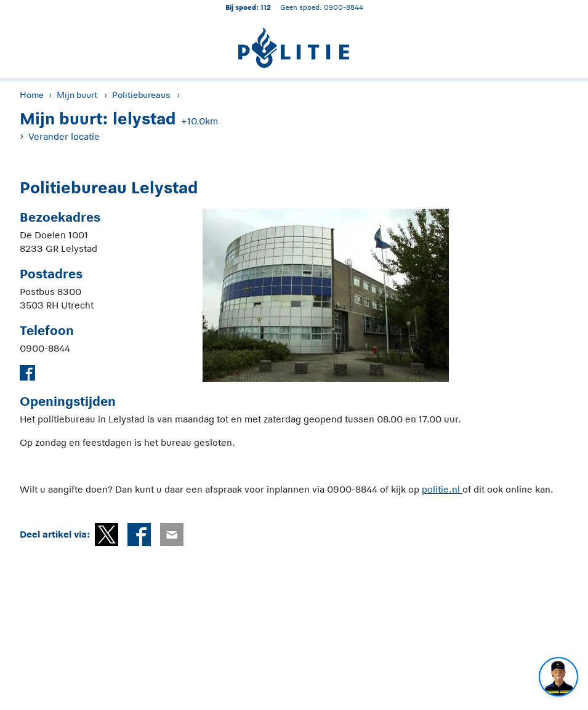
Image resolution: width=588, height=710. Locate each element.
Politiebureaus (141, 95)
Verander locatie (64, 136)
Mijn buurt (77, 95)
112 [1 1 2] (266, 7)
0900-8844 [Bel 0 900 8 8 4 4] (344, 7)
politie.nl (442, 489)
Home (32, 95)
